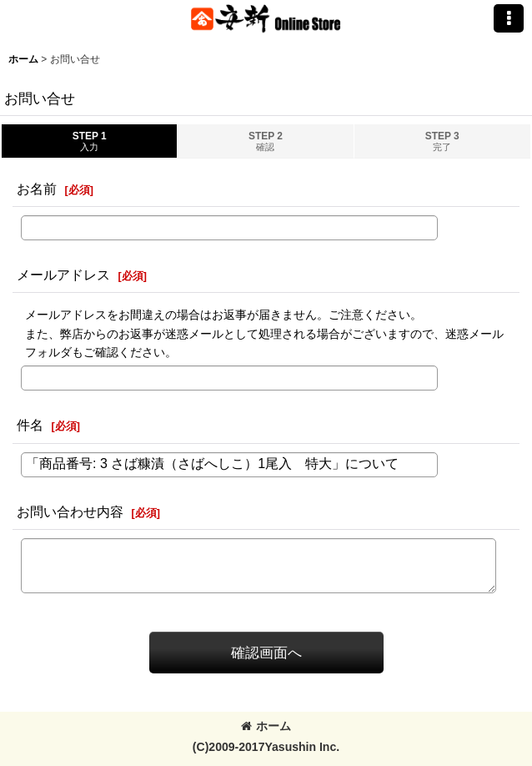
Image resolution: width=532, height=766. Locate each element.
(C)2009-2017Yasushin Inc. (266, 747)
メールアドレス (63, 275)
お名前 (37, 189)
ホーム (266, 726)
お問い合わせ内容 (70, 512)
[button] (509, 18)
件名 (30, 425)
